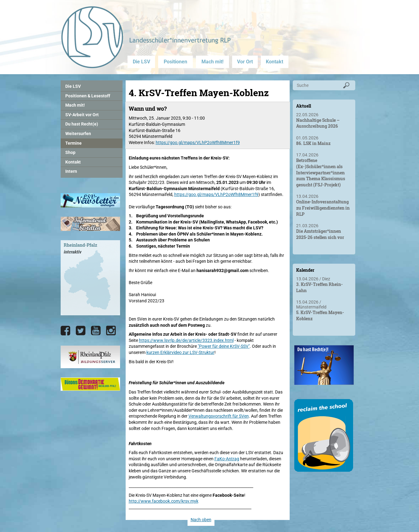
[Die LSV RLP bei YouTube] (96, 331)
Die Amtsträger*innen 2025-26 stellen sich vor (320, 234)
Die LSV (141, 62)
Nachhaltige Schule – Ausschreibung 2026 (318, 123)
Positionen (175, 62)
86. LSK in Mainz (313, 143)
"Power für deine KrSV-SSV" (224, 346)
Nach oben (201, 520)
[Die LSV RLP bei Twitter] (81, 331)
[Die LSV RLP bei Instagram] (111, 331)
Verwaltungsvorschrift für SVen (219, 416)
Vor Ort (245, 62)
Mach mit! (212, 62)
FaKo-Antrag (227, 459)
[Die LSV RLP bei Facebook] (65, 331)
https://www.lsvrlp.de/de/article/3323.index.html (186, 340)
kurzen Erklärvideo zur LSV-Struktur (180, 352)
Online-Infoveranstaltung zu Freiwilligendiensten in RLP (323, 208)
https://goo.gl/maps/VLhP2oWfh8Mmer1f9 (198, 143)
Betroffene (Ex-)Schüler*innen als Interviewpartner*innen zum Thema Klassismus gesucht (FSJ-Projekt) (321, 172)
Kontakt (274, 62)
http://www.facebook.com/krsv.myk (164, 501)
